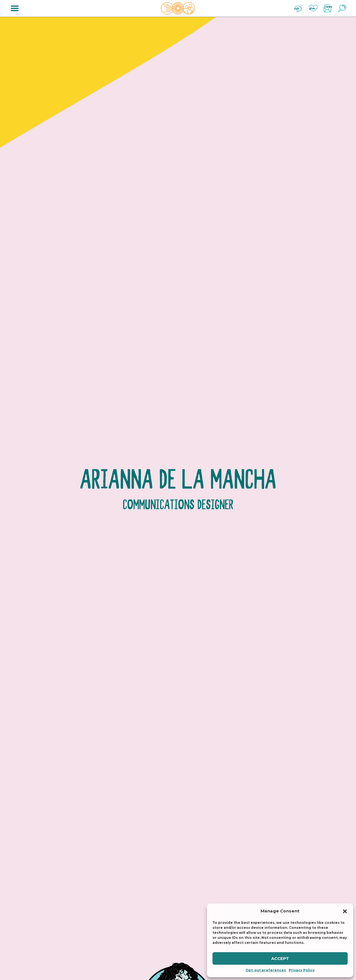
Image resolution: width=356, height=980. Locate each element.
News (328, 8)
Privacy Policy (302, 970)
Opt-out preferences (266, 970)
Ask (299, 8)
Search (342, 8)
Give (313, 8)
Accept (280, 958)
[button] (345, 911)
